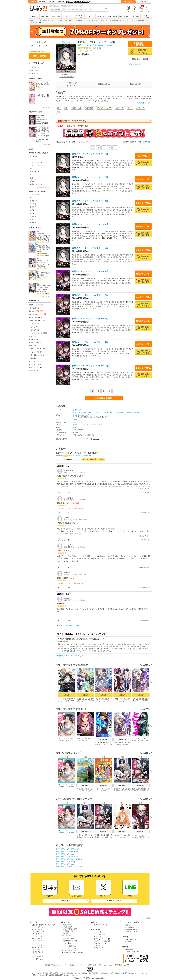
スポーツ (33, 175)
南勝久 (32, 210)
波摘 (96, 745)
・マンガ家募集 (129, 927)
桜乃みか (39, 291)
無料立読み (104, 739)
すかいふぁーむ (103, 701)
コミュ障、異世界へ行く (85, 789)
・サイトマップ (98, 948)
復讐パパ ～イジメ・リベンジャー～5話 (90, 248)
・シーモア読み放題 (38, 957)
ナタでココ (135, 837)
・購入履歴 (65, 933)
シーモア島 (61, 2)
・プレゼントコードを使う (71, 948)
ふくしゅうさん (141, 835)
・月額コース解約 (68, 939)
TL (90, 17)
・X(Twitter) (127, 942)
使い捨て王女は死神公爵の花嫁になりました (43, 84)
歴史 (31, 178)
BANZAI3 (124, 745)
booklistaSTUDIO (89, 701)
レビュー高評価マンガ (38, 352)
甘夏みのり (40, 277)
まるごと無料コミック (37, 314)
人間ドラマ (140, 108)
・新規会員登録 (67, 925)
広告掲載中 (89, 108)
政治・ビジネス (35, 172)
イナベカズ (141, 740)
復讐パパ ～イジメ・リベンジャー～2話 (90, 177)
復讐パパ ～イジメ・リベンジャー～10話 (90, 366)
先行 (59, 108)
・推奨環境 (96, 946)
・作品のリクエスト (99, 943)
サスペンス (120, 108)
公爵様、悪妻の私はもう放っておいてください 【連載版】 (43, 287)
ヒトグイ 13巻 (141, 738)
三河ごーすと (136, 791)
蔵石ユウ (135, 740)
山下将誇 (82, 791)
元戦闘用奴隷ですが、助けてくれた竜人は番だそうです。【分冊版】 (43, 249)
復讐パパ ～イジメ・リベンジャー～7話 (90, 295)
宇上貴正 (88, 791)
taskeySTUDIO (43, 123)
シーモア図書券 (36, 364)
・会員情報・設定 (68, 931)
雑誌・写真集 (124, 17)
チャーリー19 (89, 740)
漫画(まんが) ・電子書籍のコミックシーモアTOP (46, 20)
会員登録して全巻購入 (104, 398)
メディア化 (135, 17)
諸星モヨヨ (82, 45)
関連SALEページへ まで (71, 121)
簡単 (133, 142)
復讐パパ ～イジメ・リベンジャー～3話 (90, 201)
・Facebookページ (130, 939)
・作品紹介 (127, 925)
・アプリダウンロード (100, 925)
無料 (66, 108)
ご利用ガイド (35, 67)
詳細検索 (33, 358)
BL (67, 17)
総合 (34, 17)
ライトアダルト (146, 17)
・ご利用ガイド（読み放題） (102, 941)
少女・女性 (56, 17)
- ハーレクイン (37, 943)
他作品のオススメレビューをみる (72, 656)
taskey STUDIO (106, 45)
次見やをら (122, 701)
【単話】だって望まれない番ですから (43, 261)
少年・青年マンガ (70, 20)
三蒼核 (142, 837)
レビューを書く (84, 51)
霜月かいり (34, 201)
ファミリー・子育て (104, 108)
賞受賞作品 (34, 339)
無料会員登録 (128, 2)
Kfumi (38, 119)
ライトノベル (101, 17)
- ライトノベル (37, 936)
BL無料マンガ (35, 324)
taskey (89, 20)
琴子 (46, 277)
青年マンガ (81, 20)
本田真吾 (33, 204)
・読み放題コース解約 (69, 941)
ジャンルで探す (56, 10)
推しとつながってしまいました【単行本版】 (43, 97)
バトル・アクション (37, 162)
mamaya (62, 740)
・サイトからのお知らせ (70, 950)
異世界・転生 (76, 108)
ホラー (130, 108)
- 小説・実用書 (37, 941)
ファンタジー (34, 156)
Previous (57, 683)
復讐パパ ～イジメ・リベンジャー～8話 (90, 319)
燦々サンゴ (40, 264)
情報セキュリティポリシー (78, 965)
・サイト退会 (66, 943)
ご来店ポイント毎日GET (39, 333)
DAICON (41, 139)
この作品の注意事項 (66, 76)
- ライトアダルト (38, 952)
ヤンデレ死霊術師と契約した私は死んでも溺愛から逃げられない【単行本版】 (43, 131)
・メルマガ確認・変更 (69, 929)
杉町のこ (43, 266)
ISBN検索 (117, 965)
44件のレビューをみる (84, 456)
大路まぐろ (95, 45)
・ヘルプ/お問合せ (99, 934)
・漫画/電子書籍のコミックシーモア (43, 925)
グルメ (32, 181)
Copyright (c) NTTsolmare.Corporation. (90, 978)
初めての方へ (35, 70)
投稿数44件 (91, 48)
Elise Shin (81, 740)
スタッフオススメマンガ (39, 349)
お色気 (32, 169)
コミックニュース (36, 361)
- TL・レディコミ (38, 934)
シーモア (33, 2)
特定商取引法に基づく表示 (94, 965)
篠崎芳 (68, 701)
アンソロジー (34, 194)
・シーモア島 (97, 932)
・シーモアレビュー (38, 959)
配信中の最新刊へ (135, 64)
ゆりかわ (122, 837)
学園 (59, 112)
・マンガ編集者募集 (130, 929)
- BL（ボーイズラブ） (39, 932)
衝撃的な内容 (85, 415)
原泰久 (32, 220)
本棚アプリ (34, 371)
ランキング (36, 311)
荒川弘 (32, 198)
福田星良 (104, 791)
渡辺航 (32, 213)
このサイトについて (108, 965)
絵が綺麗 (76, 415)
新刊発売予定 (35, 308)
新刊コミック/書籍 (36, 305)
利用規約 (53, 965)
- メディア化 (36, 950)
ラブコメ (33, 159)
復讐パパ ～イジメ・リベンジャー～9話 (90, 342)
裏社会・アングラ (36, 184)
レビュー (51, 2)
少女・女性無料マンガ (38, 317)
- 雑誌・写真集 (37, 938)
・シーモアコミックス (131, 932)
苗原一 (135, 701)
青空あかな (80, 701)
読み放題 (42, 2)
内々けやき (61, 701)
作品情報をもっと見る (144, 103)
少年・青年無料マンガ (38, 321)
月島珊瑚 (33, 223)
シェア (86, 439)
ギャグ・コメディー (37, 165)
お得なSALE (35, 327)
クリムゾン (34, 216)
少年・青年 (45, 17)
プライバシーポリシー (63, 965)
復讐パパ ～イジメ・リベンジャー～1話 (90, 154)
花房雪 (143, 791)
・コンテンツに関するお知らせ (72, 953)
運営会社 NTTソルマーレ (128, 965)
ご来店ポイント (66, 901)
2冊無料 (67, 695)
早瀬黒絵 (39, 239)
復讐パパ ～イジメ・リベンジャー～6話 (90, 271)
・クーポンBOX (67, 935)
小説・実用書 (112, 17)
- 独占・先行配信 (38, 947)
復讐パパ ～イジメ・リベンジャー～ (125, 20)
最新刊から (148, 142)
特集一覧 (33, 346)
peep (96, 20)
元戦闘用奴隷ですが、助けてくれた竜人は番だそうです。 (43, 235)
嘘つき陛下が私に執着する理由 (43, 274)
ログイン (143, 2)
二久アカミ (40, 136)
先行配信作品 (35, 330)
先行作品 (137, 413)
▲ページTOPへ (147, 918)
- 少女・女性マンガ (39, 929)
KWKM (72, 701)
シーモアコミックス (79, 17)
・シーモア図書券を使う (70, 946)
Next (150, 683)
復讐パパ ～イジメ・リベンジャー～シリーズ (88, 425)
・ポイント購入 (67, 927)
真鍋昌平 (33, 207)
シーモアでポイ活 (36, 336)
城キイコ (46, 239)
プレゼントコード (36, 368)
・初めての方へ (98, 937)
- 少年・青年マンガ (39, 927)
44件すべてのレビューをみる (70, 625)
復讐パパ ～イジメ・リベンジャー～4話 (90, 224)
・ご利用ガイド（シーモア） (102, 939)
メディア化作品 (36, 343)
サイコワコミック (105, 20)
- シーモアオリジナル (39, 945)
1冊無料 (85, 695)
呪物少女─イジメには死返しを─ (43, 116)
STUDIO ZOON (70, 740)
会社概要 (47, 965)
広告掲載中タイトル (37, 355)
